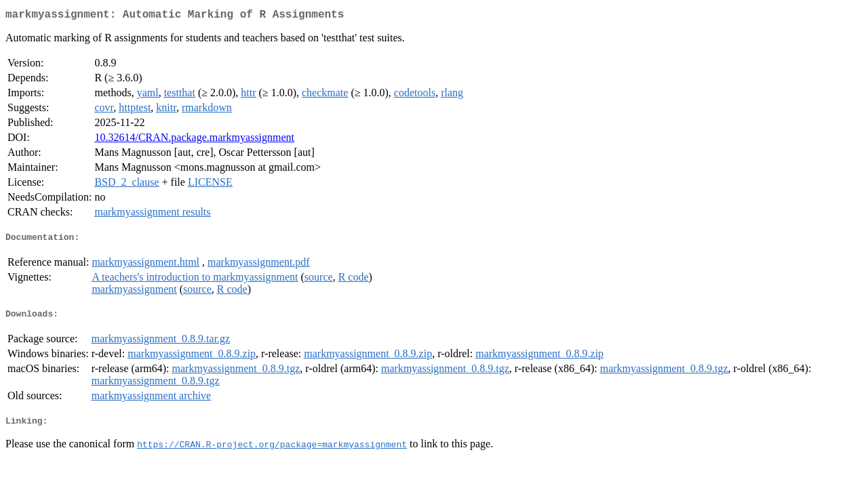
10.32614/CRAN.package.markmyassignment (194, 140)
